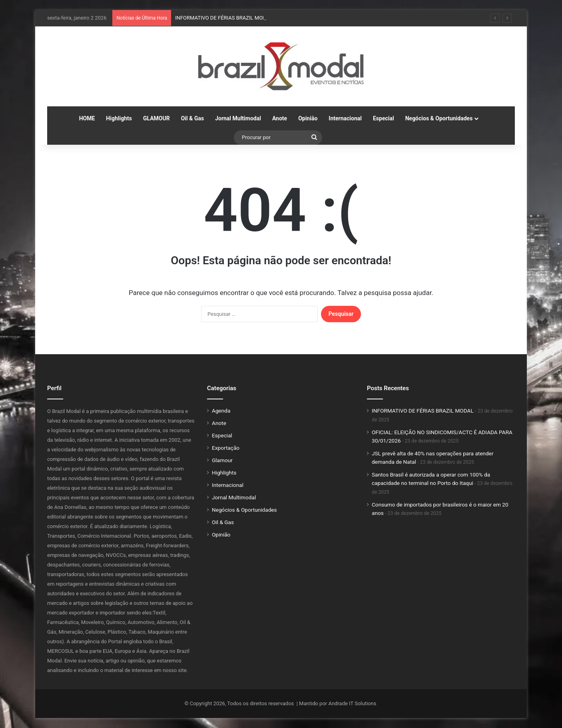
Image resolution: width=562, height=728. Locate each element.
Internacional (345, 118)
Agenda (221, 411)
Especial (384, 118)
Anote (280, 118)
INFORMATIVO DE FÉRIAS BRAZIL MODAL (224, 18)
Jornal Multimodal (238, 118)
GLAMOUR (156, 118)
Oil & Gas (192, 118)
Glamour (222, 460)
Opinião (308, 118)
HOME (87, 118)
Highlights (119, 118)
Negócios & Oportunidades (439, 118)
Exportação (226, 448)
